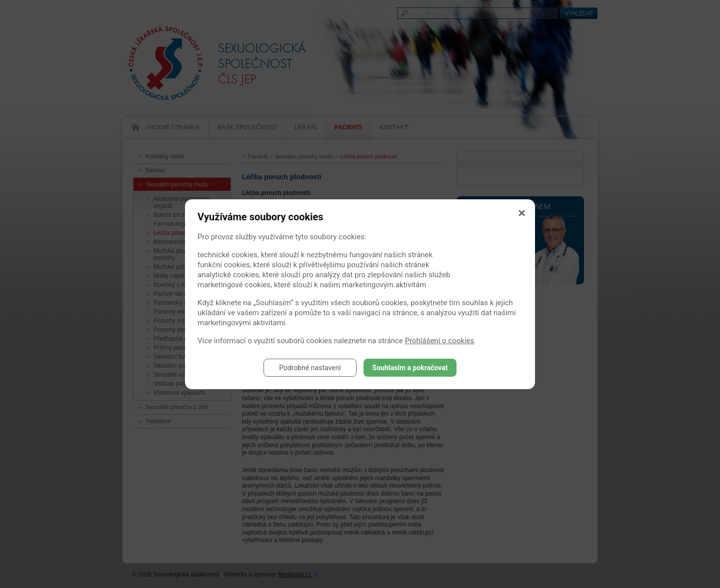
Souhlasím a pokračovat (410, 368)
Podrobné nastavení (310, 368)
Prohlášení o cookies (440, 341)
